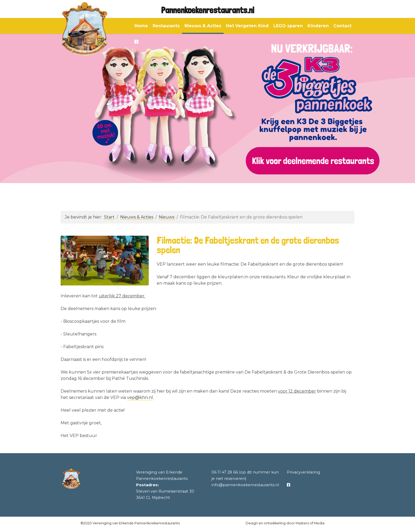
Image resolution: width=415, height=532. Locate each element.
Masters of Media (310, 523)
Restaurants (166, 26)
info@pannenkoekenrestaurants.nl (245, 485)
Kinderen (318, 26)
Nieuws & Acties (203, 26)
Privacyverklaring (303, 472)
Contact (342, 26)
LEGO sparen (288, 26)
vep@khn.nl (140, 397)
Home (141, 26)
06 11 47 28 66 (225, 472)
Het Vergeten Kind (247, 26)
